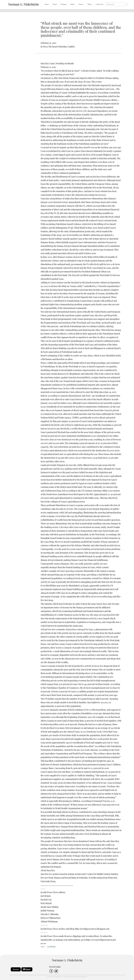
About (55, 4)
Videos (90, 4)
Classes (81, 4)
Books (72, 4)
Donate (16, 969)
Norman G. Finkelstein (23, 4)
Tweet (43, 947)
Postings (64, 4)
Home (47, 4)
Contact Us (100, 4)
